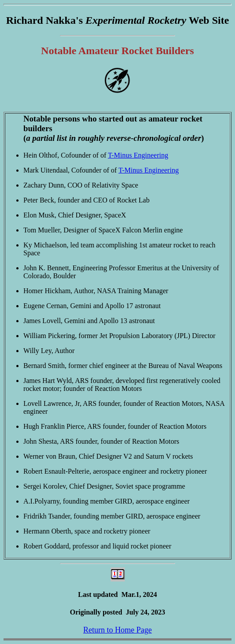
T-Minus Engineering (138, 155)
